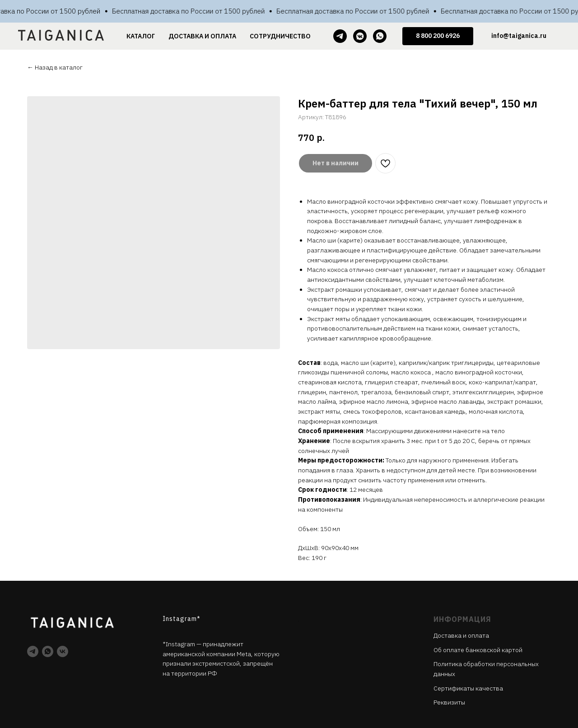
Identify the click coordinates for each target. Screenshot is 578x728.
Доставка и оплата (461, 635)
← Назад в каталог (55, 67)
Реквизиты (449, 702)
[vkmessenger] (360, 36)
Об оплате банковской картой (478, 650)
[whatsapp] (380, 36)
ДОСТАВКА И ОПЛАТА (202, 36)
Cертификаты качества (468, 688)
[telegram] (340, 36)
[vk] (63, 651)
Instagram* (182, 619)
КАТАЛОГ (141, 36)
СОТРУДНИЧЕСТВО (280, 36)
